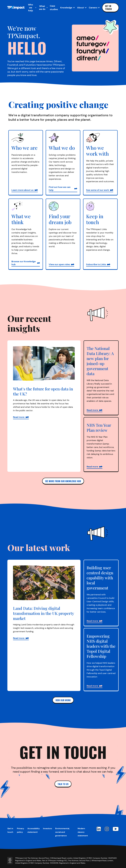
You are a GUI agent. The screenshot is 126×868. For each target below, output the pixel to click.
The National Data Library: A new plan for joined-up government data (100, 361)
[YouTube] (116, 829)
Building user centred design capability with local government (100, 578)
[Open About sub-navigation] (82, 8)
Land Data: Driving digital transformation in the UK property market (43, 613)
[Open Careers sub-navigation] (94, 8)
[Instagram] (107, 829)
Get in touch (108, 7)
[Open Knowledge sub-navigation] (68, 8)
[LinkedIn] (99, 829)
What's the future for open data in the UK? (43, 391)
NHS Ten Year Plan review (99, 428)
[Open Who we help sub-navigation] (32, 8)
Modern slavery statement (83, 832)
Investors (47, 828)
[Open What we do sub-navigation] (43, 8)
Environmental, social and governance (62, 832)
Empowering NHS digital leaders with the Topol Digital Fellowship (101, 646)
